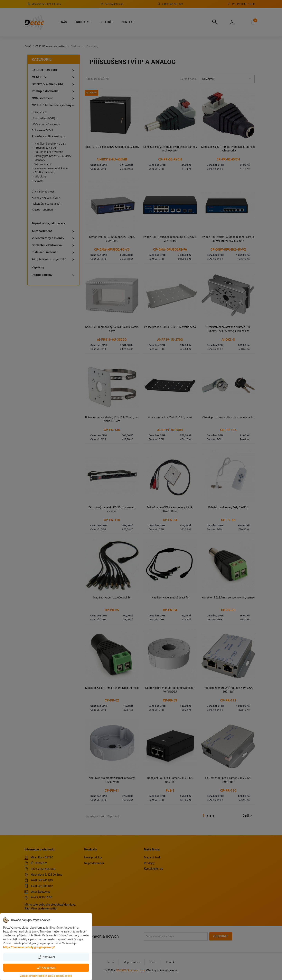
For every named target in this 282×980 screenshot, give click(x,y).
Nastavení (46, 957)
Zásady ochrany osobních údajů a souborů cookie (46, 976)
